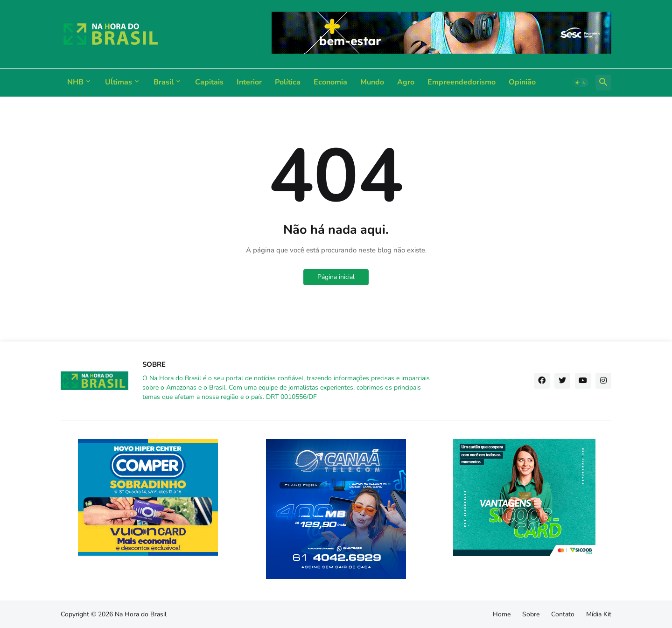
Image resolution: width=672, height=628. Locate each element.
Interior (249, 82)
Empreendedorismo (462, 82)
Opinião (522, 82)
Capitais (209, 82)
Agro (406, 82)
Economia (330, 82)
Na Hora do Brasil (141, 614)
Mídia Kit (599, 614)
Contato (563, 614)
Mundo (372, 82)
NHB (75, 82)
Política (288, 82)
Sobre (531, 614)
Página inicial (336, 277)
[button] (581, 83)
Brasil (164, 82)
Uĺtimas (119, 82)
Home (502, 614)
